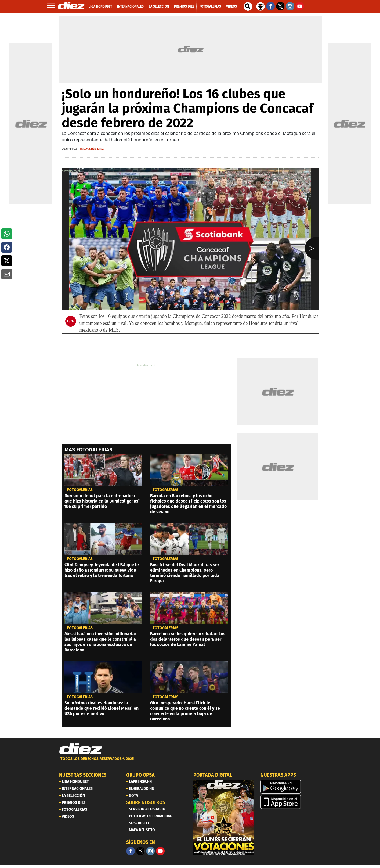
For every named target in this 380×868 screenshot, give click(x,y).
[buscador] (248, 6)
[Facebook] (131, 851)
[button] (7, 234)
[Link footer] (81, 749)
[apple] (291, 802)
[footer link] (190, 762)
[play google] (291, 787)
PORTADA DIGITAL (213, 775)
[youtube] (160, 851)
